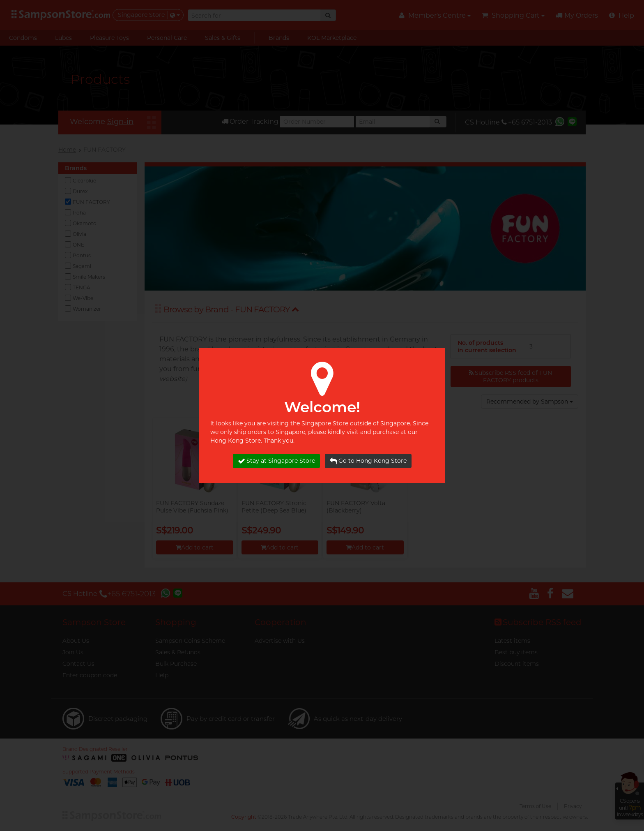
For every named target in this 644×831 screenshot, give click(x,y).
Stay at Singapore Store (276, 461)
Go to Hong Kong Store (368, 461)
